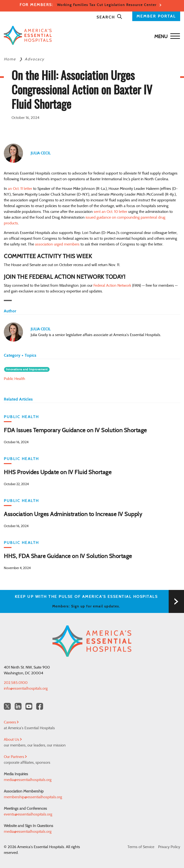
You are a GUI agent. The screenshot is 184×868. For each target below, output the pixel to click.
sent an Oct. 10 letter (110, 212)
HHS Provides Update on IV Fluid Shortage (58, 472)
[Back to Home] (91, 35)
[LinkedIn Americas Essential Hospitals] (18, 706)
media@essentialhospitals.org (28, 780)
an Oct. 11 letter (20, 189)
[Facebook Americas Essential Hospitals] (40, 706)
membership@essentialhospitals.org (33, 797)
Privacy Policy (169, 847)
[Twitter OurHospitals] (7, 706)
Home (11, 59)
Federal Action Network (112, 285)
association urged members (57, 244)
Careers (11, 722)
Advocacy (34, 59)
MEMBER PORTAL (156, 16)
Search (109, 17)
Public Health (14, 379)
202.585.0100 (16, 683)
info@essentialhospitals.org (26, 688)
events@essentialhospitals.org (28, 814)
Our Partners (15, 757)
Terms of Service (141, 847)
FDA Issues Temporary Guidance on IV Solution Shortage (75, 431)
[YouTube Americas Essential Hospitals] (29, 706)
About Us (13, 740)
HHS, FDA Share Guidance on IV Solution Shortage (68, 556)
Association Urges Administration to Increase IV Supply (73, 514)
